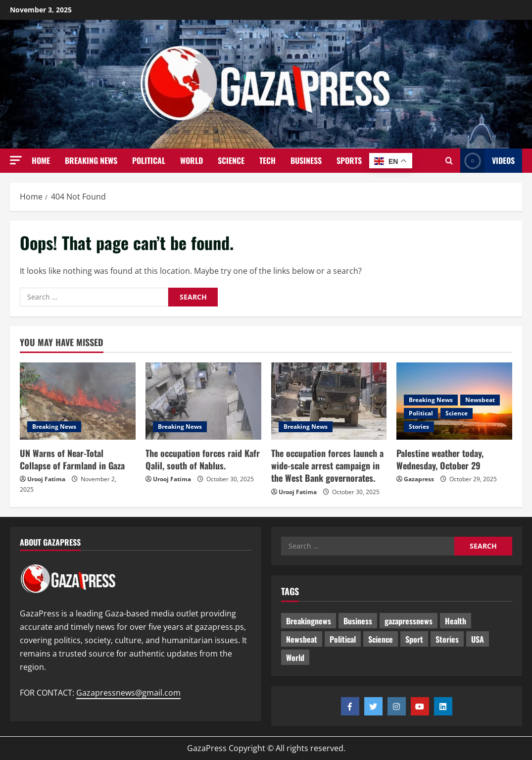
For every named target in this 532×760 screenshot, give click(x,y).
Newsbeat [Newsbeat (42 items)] (302, 639)
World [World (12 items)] (295, 658)
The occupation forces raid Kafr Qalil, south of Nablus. (203, 459)
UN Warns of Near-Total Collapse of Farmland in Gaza (72, 459)
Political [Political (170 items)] (343, 639)
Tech (267, 160)
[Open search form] (449, 161)
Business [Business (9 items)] (358, 621)
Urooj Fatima (46, 479)
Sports (349, 160)
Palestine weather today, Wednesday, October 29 (440, 459)
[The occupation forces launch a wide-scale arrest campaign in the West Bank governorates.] (329, 401)
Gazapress (419, 479)
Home (41, 160)
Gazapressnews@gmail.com (128, 693)
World (192, 160)
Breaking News (91, 160)
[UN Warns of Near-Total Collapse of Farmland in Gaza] (78, 401)
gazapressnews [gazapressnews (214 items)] (409, 621)
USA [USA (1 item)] (478, 639)
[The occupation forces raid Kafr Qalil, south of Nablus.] (203, 401)
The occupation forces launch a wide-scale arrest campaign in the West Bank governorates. (327, 465)
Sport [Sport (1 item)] (414, 639)
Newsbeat (480, 400)
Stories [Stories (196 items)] (447, 639)
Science (231, 160)
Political (149, 160)
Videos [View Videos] (487, 161)
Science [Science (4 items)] (381, 639)
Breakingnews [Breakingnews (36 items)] (309, 621)
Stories (419, 427)
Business (306, 160)
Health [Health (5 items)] (456, 621)
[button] (16, 160)
